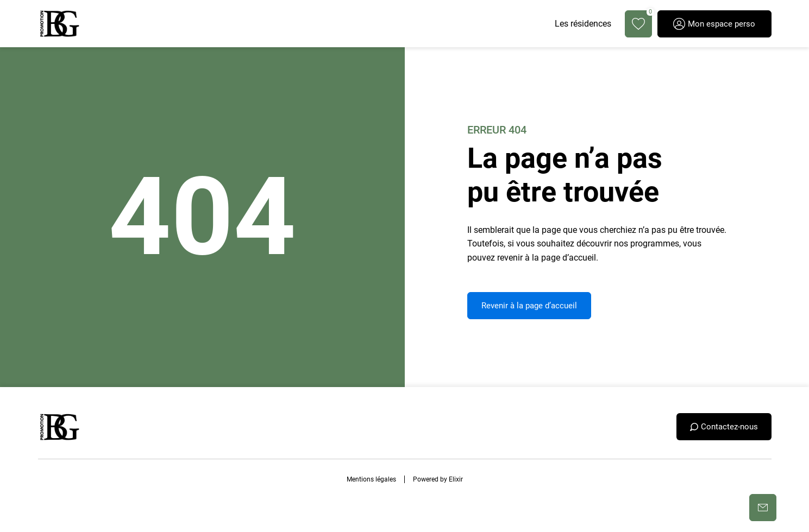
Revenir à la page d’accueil (529, 306)
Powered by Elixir (438, 479)
